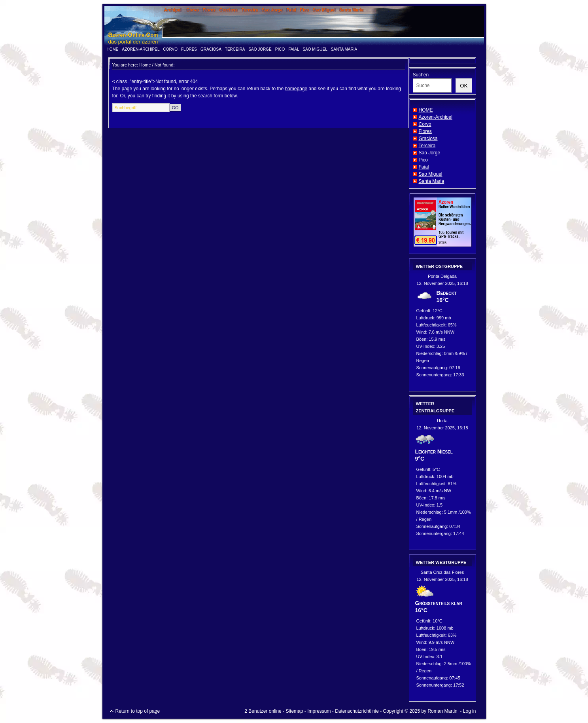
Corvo (171, 49)
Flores (189, 49)
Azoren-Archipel (141, 49)
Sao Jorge (260, 49)
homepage (296, 89)
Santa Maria (344, 49)
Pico (280, 49)
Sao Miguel (315, 49)
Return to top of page (138, 711)
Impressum (319, 711)
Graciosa (211, 49)
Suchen (421, 75)
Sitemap (294, 711)
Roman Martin (442, 711)
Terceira (235, 49)
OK (464, 86)
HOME (113, 49)
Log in (470, 711)
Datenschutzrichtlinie (357, 711)
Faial (294, 49)
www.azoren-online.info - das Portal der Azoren (294, 26)
